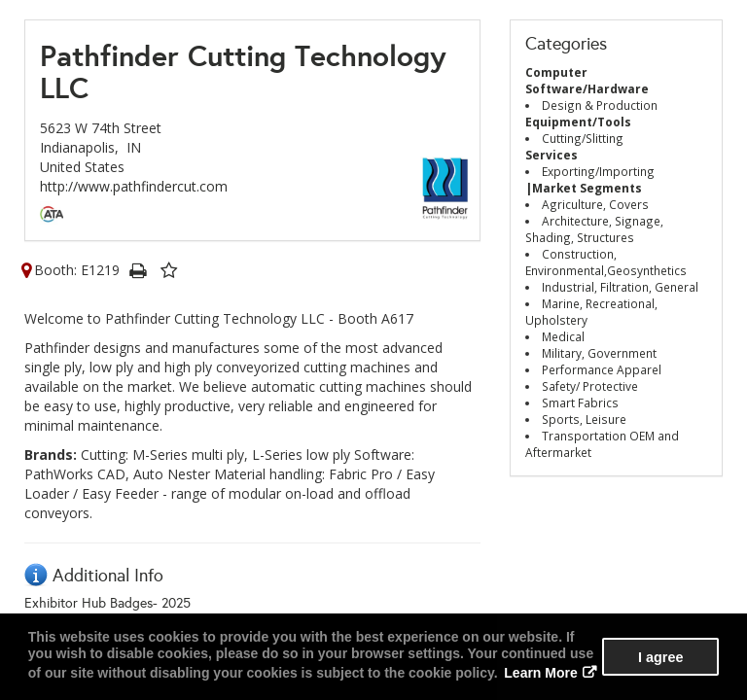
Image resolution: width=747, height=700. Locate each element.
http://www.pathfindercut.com (134, 186)
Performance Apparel (602, 369)
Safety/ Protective (590, 386)
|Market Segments (584, 188)
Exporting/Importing (598, 171)
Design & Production (600, 105)
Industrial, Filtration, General (620, 287)
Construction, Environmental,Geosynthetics (606, 262)
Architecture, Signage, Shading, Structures (594, 229)
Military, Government (599, 353)
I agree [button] (660, 657)
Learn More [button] (540, 673)
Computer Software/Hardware (587, 80)
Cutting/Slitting (583, 138)
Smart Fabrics (580, 402)
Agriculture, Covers (595, 204)
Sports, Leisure (584, 419)
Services (551, 155)
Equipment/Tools (578, 122)
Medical (563, 336)
